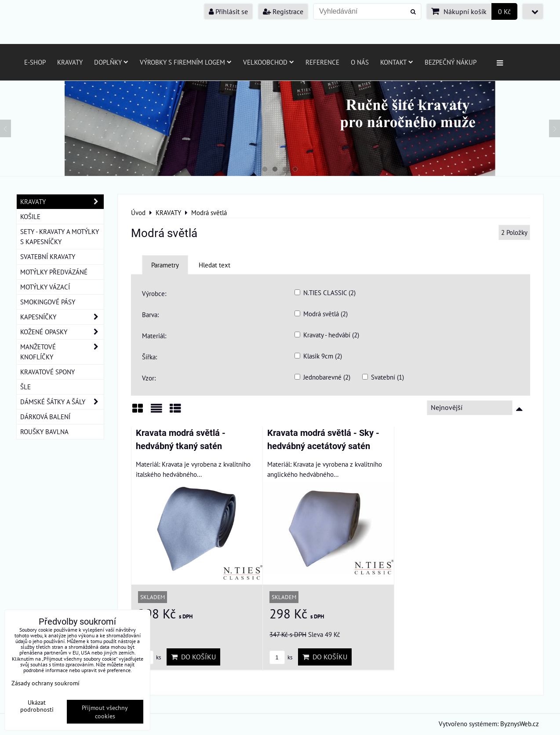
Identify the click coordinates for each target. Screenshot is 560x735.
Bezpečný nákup (451, 62)
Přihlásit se (228, 11)
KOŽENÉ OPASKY (62, 332)
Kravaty (70, 62)
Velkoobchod (269, 62)
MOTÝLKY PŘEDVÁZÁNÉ (54, 272)
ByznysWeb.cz (520, 724)
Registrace (283, 11)
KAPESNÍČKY (62, 317)
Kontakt (397, 62)
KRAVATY (62, 202)
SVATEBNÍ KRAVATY (48, 256)
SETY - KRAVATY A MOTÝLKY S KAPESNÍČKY (60, 236)
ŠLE (25, 387)
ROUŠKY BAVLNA (44, 431)
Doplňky (111, 62)
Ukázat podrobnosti (37, 706)
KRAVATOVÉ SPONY (47, 372)
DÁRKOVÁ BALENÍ (45, 417)
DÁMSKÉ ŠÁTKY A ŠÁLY (62, 402)
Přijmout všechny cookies (105, 712)
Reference (322, 62)
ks (281, 657)
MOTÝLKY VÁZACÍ (45, 287)
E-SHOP (35, 62)
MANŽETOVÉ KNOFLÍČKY (62, 352)
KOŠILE (30, 216)
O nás (360, 62)
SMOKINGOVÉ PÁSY (48, 302)
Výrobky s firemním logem (186, 62)
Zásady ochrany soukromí (45, 683)
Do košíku (193, 657)
